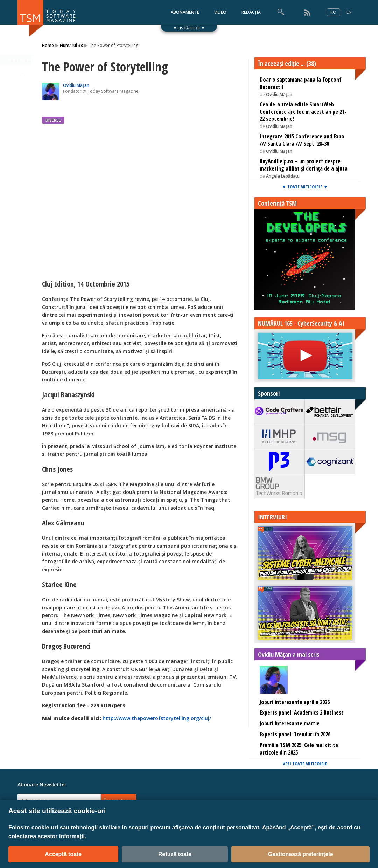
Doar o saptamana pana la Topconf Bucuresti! (301, 83)
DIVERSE (53, 120)
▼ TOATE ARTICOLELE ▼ (305, 187)
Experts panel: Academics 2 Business (302, 712)
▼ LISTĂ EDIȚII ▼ (189, 28)
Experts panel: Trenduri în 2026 (295, 734)
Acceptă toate (63, 854)
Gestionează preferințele (301, 854)
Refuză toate (175, 854)
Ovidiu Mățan (76, 85)
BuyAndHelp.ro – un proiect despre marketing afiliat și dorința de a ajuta (304, 165)
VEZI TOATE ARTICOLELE (305, 764)
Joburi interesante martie (290, 723)
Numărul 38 (71, 45)
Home (48, 45)
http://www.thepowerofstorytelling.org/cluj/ (157, 718)
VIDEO (220, 12)
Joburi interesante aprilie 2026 (295, 702)
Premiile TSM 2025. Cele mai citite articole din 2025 (299, 749)
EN (349, 12)
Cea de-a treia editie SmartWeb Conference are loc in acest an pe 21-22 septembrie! (303, 112)
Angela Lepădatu (283, 176)
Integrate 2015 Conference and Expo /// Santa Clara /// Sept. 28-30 (302, 140)
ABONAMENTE (185, 12)
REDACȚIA (251, 12)
